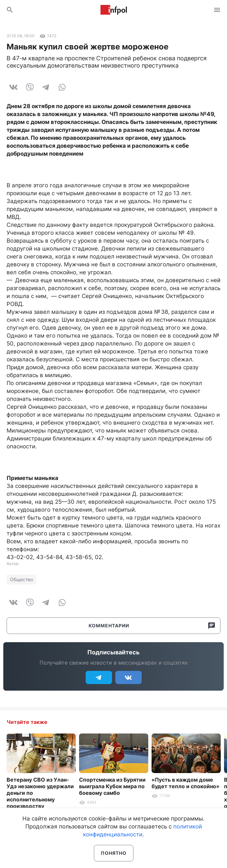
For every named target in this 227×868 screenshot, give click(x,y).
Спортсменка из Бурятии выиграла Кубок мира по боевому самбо (112, 786)
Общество (21, 579)
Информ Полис (114, 10)
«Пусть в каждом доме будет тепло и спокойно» (185, 783)
